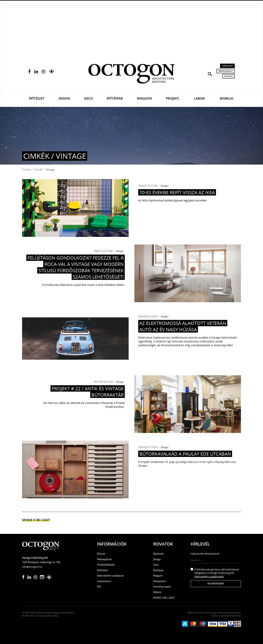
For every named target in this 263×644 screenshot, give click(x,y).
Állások (229, 76)
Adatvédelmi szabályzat (110, 576)
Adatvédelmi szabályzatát (209, 577)
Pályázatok (159, 581)
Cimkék (38, 170)
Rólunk (101, 554)
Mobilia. (227, 98)
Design (64, 98)
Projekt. (173, 98)
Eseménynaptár (162, 587)
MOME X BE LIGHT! (164, 598)
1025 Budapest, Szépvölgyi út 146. (41, 562)
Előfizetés (227, 66)
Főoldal (26, 170)
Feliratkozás (216, 584)
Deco (88, 98)
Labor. (200, 98)
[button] (210, 74)
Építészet (37, 98)
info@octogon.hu (32, 567)
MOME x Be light (36, 520)
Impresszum (104, 581)
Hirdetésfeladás (106, 565)
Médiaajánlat (226, 71)
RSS (99, 587)
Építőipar (115, 98)
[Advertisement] (131, 29)
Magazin (144, 98)
